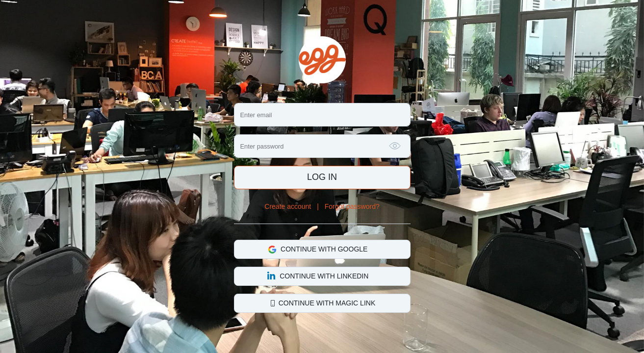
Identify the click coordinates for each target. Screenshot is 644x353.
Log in (322, 177)
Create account (288, 206)
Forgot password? (352, 206)
